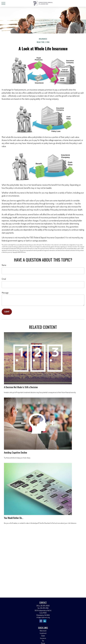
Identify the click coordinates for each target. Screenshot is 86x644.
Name (4, 265)
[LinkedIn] (45, 621)
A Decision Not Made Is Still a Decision (21, 387)
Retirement (43, 631)
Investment (43, 633)
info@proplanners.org (43, 617)
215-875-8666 (45, 606)
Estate (43, 636)
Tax (43, 641)
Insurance (43, 638)
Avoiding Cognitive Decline (16, 452)
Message (5, 293)
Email (4, 279)
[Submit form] (7, 312)
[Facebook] (41, 621)
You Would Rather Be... (14, 518)
